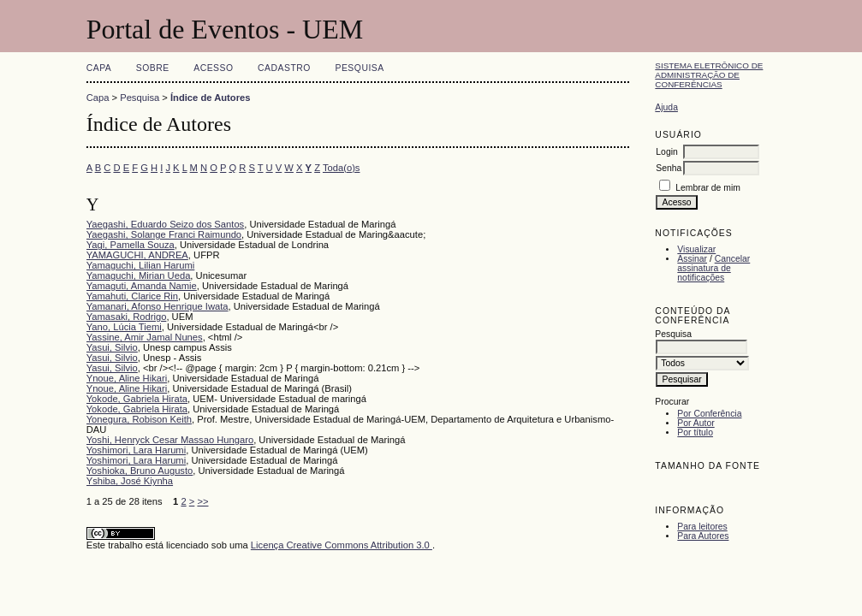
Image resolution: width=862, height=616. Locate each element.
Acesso (213, 68)
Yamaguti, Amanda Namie (142, 286)
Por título (695, 432)
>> (202, 501)
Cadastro (284, 68)
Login (666, 152)
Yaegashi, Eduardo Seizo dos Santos (166, 224)
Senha (669, 168)
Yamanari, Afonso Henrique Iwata (158, 306)
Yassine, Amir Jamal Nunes (145, 337)
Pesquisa (359, 68)
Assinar (692, 259)
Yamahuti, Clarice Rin (132, 296)
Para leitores (702, 527)
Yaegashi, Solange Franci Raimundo (164, 234)
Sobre (153, 68)
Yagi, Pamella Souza (131, 245)
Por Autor (696, 423)
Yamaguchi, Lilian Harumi (141, 265)
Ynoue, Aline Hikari (127, 378)
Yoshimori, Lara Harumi (136, 450)
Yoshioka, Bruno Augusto (140, 471)
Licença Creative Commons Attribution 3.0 (342, 545)
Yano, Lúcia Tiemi (124, 327)
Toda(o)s (342, 168)
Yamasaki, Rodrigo (127, 317)
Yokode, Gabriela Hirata (137, 399)
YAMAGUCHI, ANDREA (137, 255)
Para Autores (703, 536)
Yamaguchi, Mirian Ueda (139, 275)
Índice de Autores (210, 98)
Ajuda (666, 107)
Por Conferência (709, 414)
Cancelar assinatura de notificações (713, 268)
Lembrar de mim (708, 188)
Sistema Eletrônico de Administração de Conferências (709, 75)
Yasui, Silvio (112, 347)
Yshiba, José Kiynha (130, 481)
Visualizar (696, 249)
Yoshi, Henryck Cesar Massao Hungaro (170, 440)
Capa (99, 68)
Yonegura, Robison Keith (139, 419)
